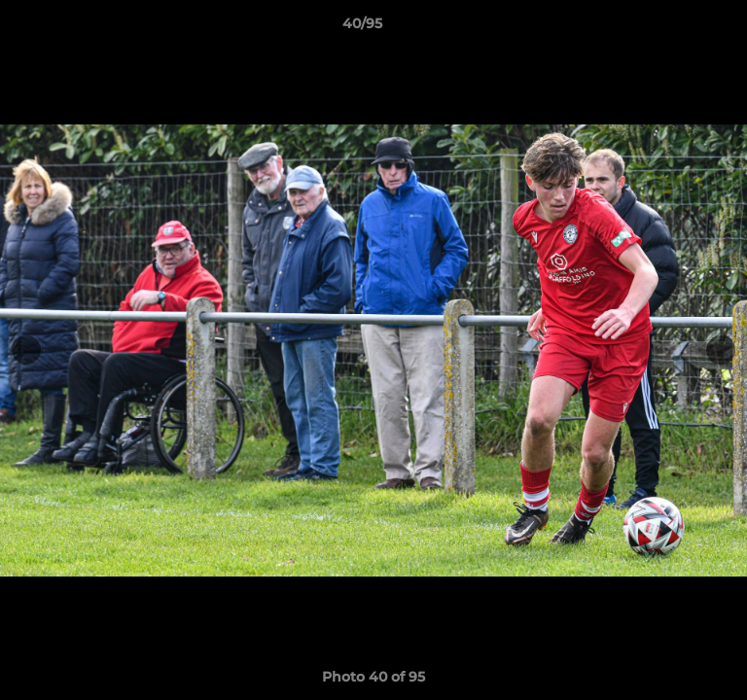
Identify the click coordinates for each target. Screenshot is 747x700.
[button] (677, 28)
